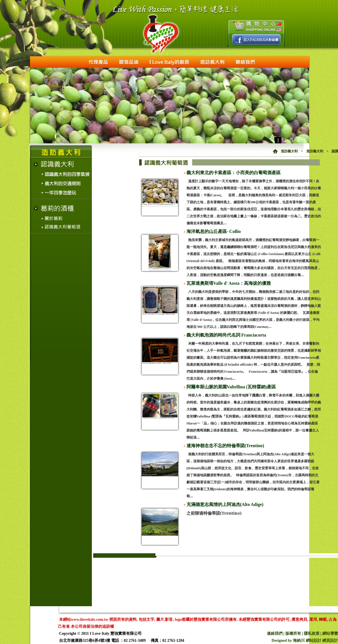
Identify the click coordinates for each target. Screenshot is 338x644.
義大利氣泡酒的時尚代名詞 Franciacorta (226, 335)
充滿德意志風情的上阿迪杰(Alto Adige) (225, 504)
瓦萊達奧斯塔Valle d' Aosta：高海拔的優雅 (229, 283)
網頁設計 (330, 641)
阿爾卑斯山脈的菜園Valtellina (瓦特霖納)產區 (231, 387)
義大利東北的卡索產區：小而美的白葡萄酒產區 (234, 173)
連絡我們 (275, 634)
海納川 (299, 641)
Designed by (282, 641)
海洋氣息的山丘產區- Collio (214, 231)
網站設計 (314, 641)
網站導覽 (330, 634)
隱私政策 (312, 634)
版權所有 (293, 634)
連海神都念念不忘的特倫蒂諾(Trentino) (225, 446)
